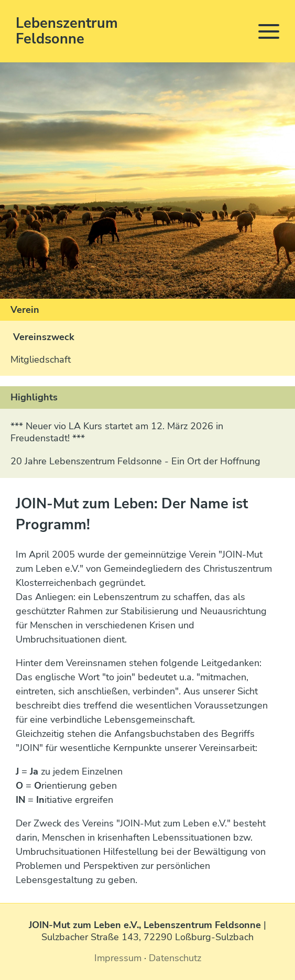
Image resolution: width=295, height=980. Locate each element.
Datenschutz (175, 958)
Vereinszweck (44, 337)
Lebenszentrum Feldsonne (67, 31)
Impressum (118, 958)
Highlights (34, 397)
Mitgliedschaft (41, 360)
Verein (25, 310)
